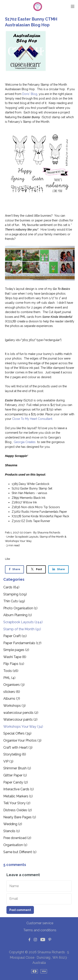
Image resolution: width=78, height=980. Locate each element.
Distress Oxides (18, 810)
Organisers (14, 685)
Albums (12, 699)
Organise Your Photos (22, 740)
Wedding (13, 824)
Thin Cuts (14, 601)
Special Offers (17, 733)
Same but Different (20, 852)
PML (9, 678)
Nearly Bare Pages (20, 817)
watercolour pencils (21, 713)
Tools (11, 671)
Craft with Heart (18, 747)
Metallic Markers (18, 796)
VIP (8, 761)
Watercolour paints (20, 720)
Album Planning (18, 615)
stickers (12, 692)
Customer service (40, 923)
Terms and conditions (40, 930)
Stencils (12, 831)
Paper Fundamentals (22, 643)
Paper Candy (16, 782)
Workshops (14, 706)
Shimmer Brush (17, 768)
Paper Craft (15, 636)
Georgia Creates (25, 442)
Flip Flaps (14, 664)
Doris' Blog (30, 94)
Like (7, 559)
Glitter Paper (15, 775)
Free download (17, 838)
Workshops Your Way (18, 541)
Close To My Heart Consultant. (32, 419)
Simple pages (16, 650)
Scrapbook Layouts (27, 537)
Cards (11, 587)
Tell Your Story (17, 803)
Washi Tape (15, 657)
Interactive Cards (19, 789)
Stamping (15, 594)
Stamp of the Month (52, 537)
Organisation (15, 845)
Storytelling (15, 754)
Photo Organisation (20, 608)
